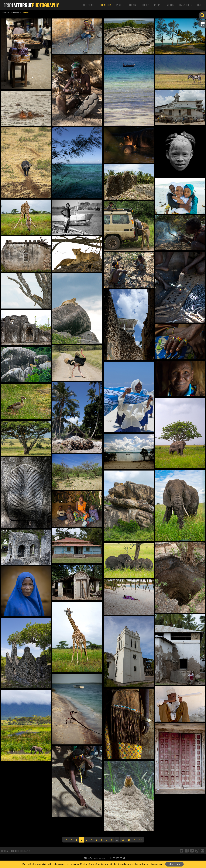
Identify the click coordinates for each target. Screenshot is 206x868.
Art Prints (89, 5)
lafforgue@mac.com (95, 858)
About (200, 5)
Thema (132, 5)
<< (66, 840)
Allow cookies (175, 864)
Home (5, 13)
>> (141, 840)
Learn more (157, 864)
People (158, 5)
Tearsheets (185, 5)
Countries (106, 5)
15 (123, 840)
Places (120, 5)
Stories (145, 5)
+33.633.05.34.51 (118, 858)
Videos (170, 5)
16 (129, 840)
